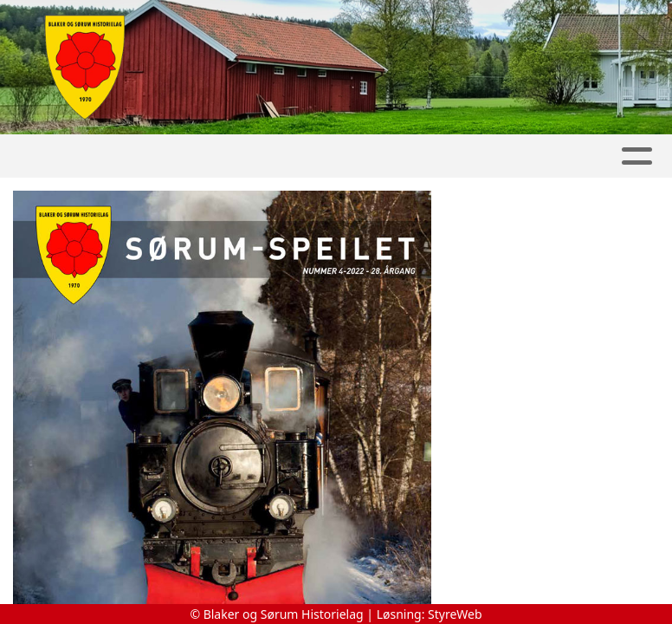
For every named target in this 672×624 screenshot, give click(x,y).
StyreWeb (455, 614)
